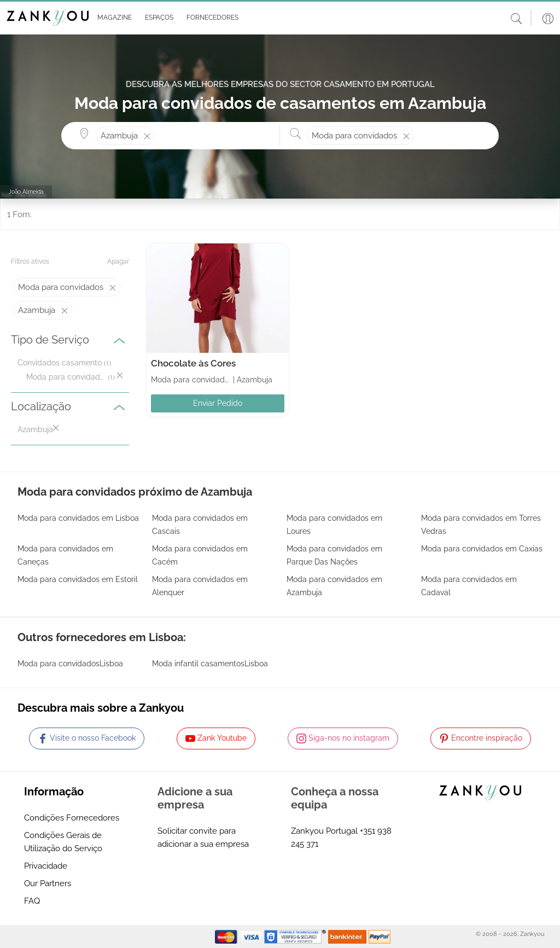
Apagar (118, 261)
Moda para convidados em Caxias (482, 549)
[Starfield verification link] (296, 936)
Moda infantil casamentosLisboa (210, 664)
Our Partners (48, 883)
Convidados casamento (60, 363)
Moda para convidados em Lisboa (78, 518)
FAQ (32, 901)
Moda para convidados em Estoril (78, 579)
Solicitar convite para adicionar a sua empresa (203, 838)
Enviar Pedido (218, 403)
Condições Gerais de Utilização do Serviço (63, 842)
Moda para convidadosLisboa (70, 664)
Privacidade (46, 866)
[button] (112, 18)
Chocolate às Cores (193, 363)
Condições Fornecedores (72, 818)
